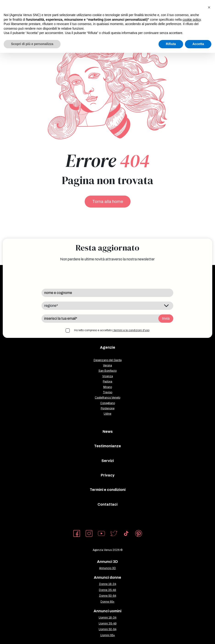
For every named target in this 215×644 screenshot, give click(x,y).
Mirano (108, 387)
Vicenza (108, 376)
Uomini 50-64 (107, 629)
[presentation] (76, 275)
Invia (166, 318)
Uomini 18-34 (107, 618)
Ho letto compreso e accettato (112, 330)
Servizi (108, 461)
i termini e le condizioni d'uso (131, 330)
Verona (107, 365)
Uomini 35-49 (108, 624)
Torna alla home (108, 202)
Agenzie (108, 347)
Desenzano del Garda (108, 360)
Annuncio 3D (107, 568)
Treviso (107, 392)
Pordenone (108, 408)
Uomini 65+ (108, 635)
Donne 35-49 (107, 590)
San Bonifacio (107, 371)
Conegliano (108, 403)
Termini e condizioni (108, 490)
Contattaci (107, 504)
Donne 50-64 (108, 596)
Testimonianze (107, 446)
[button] (209, 7)
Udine (107, 414)
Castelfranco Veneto (107, 398)
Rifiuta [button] (171, 44)
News (108, 432)
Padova (107, 382)
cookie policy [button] (192, 20)
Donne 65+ (107, 602)
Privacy (108, 475)
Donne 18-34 (108, 584)
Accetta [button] (198, 44)
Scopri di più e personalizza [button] (32, 44)
